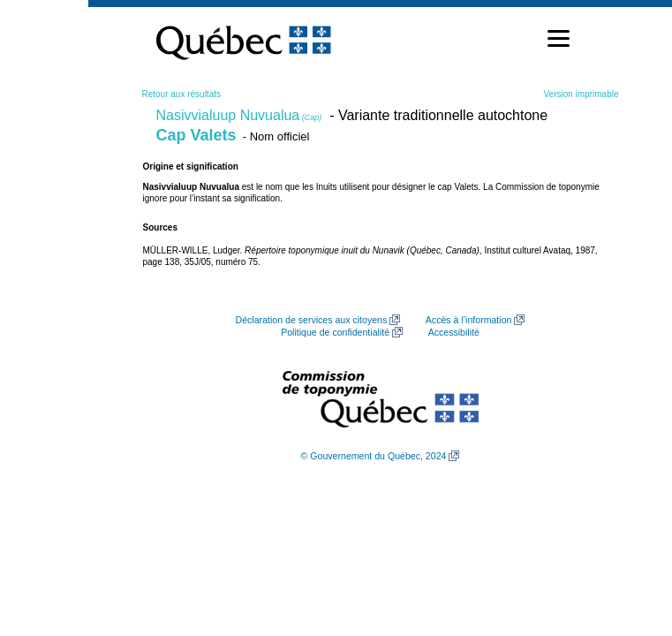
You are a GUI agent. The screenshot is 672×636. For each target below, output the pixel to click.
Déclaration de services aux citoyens (312, 320)
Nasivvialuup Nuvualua (239, 115)
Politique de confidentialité (335, 332)
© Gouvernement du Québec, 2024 (374, 456)
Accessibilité (454, 332)
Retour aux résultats (182, 94)
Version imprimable (581, 94)
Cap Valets (196, 135)
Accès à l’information (469, 320)
